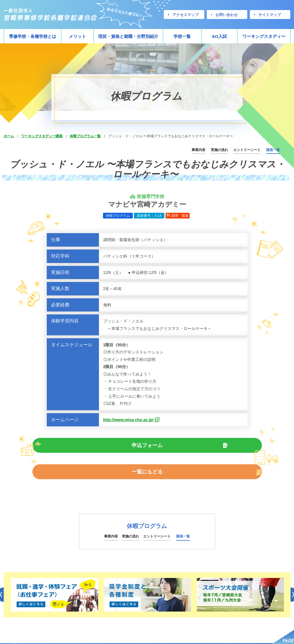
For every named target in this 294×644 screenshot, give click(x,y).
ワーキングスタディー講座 (42, 136)
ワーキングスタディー (264, 36)
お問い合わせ (227, 15)
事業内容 (198, 150)
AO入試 (219, 36)
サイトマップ (270, 15)
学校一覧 (182, 36)
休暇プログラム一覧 (85, 136)
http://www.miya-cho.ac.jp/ (128, 420)
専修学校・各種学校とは (33, 36)
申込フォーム (101, 446)
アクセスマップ (185, 15)
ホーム (9, 136)
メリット (77, 36)
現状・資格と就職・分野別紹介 (128, 36)
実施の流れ (219, 150)
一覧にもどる (193, 446)
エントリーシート (247, 150)
